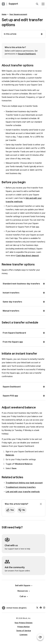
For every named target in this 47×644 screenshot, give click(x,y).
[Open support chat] (40, 637)
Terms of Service (24, 631)
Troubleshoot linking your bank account (24, 483)
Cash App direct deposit (28, 256)
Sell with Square (23, 586)
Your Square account (18, 14)
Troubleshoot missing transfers (21, 487)
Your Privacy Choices (23, 623)
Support (13, 4)
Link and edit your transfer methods (23, 492)
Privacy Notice (23, 627)
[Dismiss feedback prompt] (41, 504)
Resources (23, 591)
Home (4, 14)
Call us (24, 596)
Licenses (23, 635)
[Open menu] (43, 4)
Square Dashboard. (27, 54)
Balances (10, 455)
